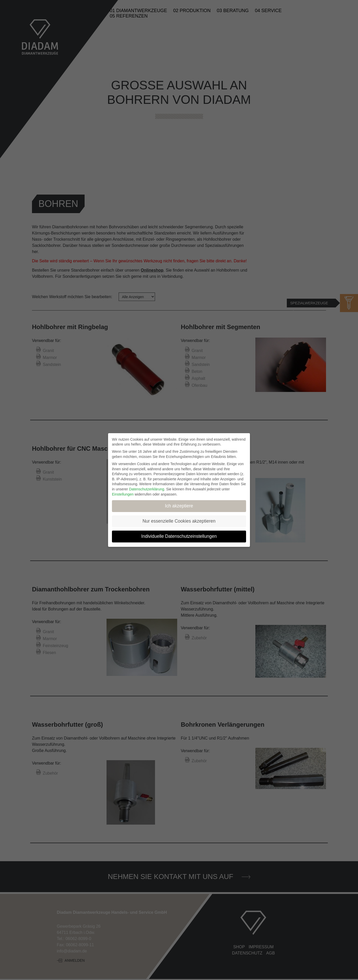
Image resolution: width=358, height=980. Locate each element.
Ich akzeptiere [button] (179, 506)
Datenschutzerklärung (147, 489)
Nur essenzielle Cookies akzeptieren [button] (179, 521)
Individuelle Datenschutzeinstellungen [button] (179, 536)
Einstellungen (123, 494)
